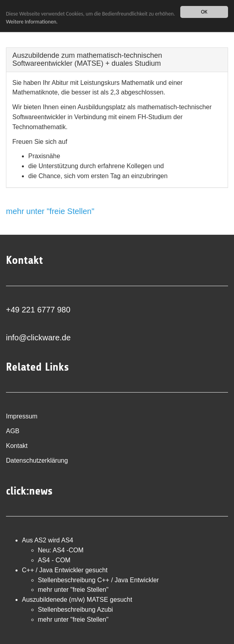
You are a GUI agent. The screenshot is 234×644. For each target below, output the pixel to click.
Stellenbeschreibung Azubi (75, 610)
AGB (13, 431)
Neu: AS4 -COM (61, 550)
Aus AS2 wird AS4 (48, 540)
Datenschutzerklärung (37, 460)
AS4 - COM (54, 560)
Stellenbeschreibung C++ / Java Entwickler (98, 580)
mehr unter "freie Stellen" (50, 211)
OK (204, 12)
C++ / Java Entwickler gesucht (65, 570)
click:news (29, 491)
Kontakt (17, 446)
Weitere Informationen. (32, 22)
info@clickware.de (38, 338)
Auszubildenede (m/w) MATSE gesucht (77, 600)
